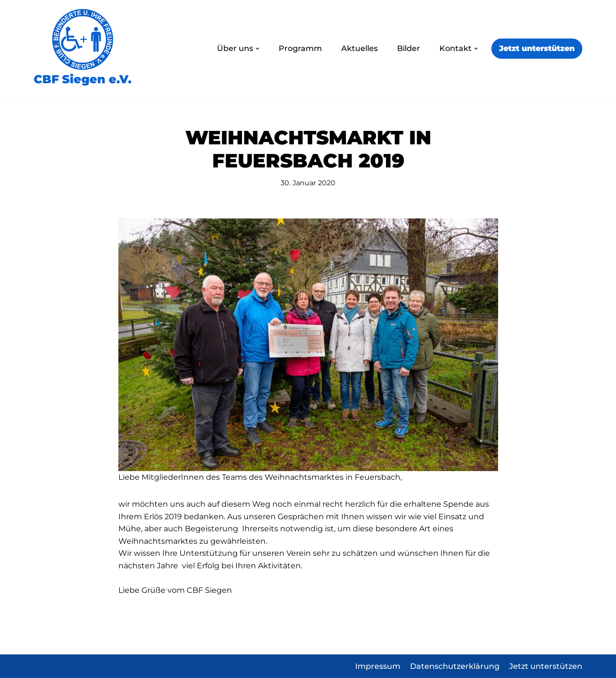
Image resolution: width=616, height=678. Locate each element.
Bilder (409, 48)
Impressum (378, 666)
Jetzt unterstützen (537, 48)
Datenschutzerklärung (455, 666)
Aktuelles (359, 48)
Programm (300, 48)
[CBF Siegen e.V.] (83, 49)
